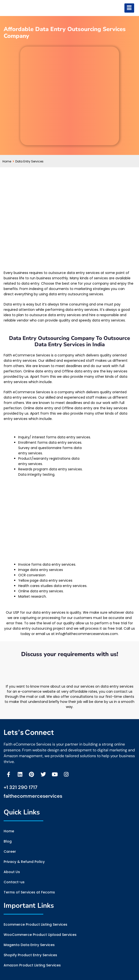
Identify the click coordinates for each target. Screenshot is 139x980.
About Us (12, 872)
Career (10, 851)
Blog (8, 841)
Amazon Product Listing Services (32, 965)
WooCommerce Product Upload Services (40, 935)
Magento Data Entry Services (29, 945)
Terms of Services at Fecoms (29, 892)
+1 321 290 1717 (21, 787)
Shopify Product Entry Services (30, 955)
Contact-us (14, 882)
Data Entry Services (29, 161)
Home (8, 161)
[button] (129, 8)
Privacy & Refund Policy (24, 862)
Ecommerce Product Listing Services (35, 924)
